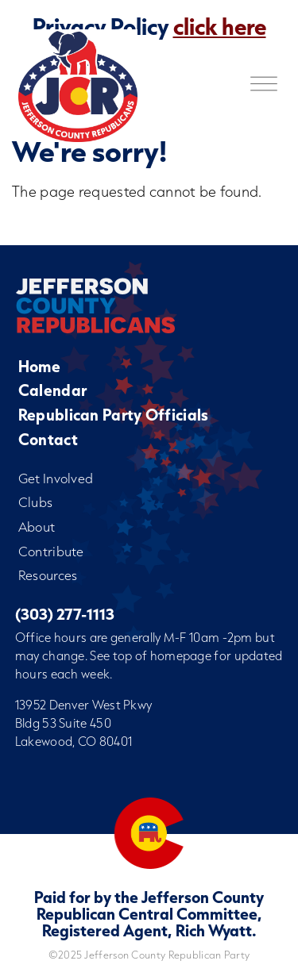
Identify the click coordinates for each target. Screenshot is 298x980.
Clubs (36, 502)
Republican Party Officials (114, 415)
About (37, 527)
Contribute (51, 551)
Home (39, 366)
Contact (48, 439)
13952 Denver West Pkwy (84, 705)
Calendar (52, 390)
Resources (48, 575)
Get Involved (56, 478)
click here (220, 26)
